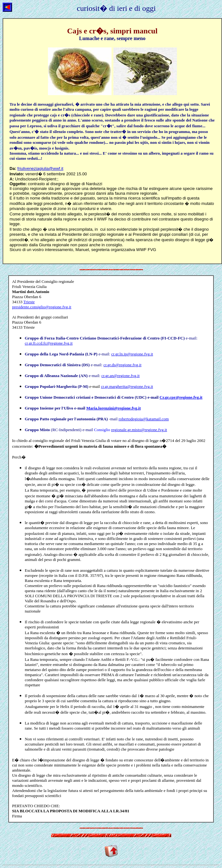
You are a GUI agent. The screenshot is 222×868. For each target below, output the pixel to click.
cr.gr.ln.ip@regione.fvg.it (132, 354)
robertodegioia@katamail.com (144, 419)
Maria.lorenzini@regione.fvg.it (114, 408)
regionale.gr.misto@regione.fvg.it (139, 430)
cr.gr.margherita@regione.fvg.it (127, 386)
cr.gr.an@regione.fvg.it (120, 376)
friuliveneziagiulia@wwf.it (40, 168)
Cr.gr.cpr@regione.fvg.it (181, 397)
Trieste (42, 304)
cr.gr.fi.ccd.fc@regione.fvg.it (49, 343)
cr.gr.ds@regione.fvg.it (123, 365)
